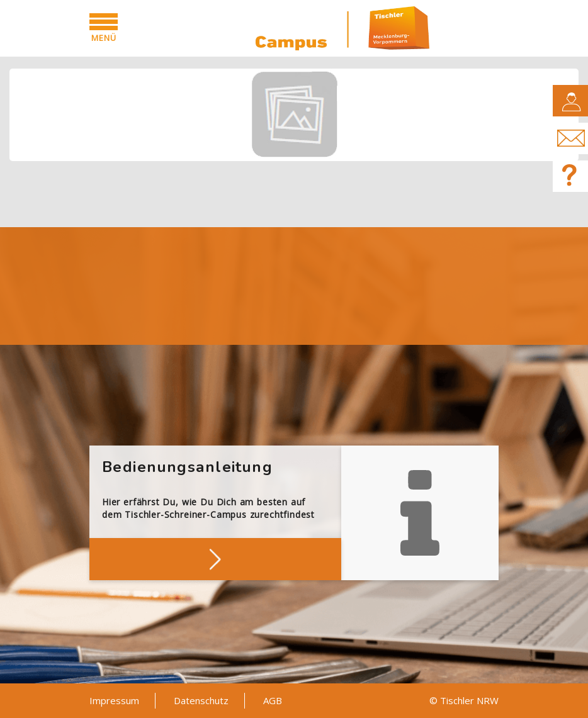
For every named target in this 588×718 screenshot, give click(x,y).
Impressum (114, 700)
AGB (273, 700)
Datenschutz (201, 700)
